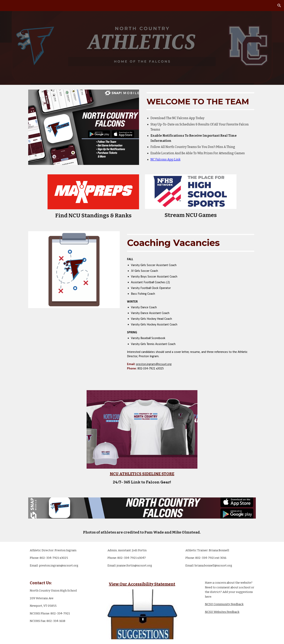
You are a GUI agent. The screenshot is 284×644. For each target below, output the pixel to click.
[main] (200, 101)
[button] (279, 6)
